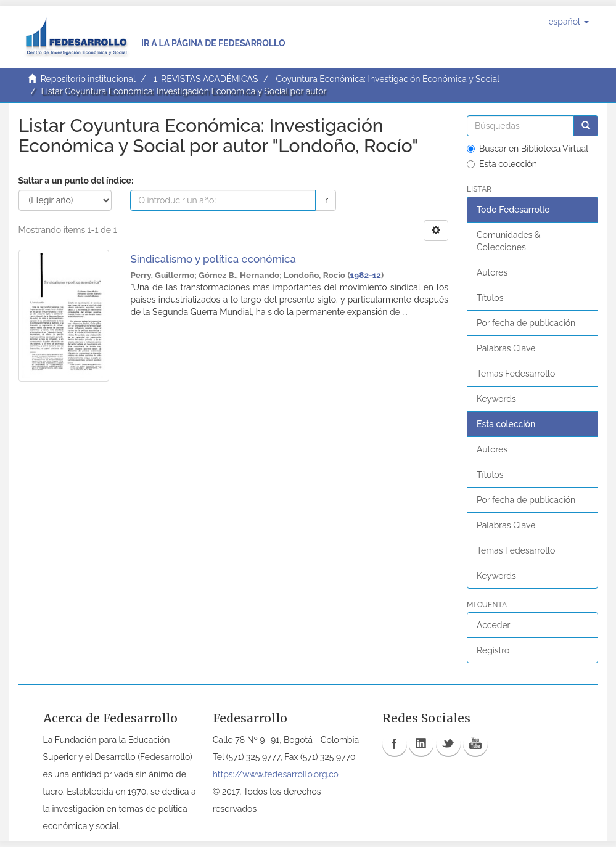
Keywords (496, 399)
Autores (492, 272)
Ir (326, 200)
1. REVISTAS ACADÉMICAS (206, 79)
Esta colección (502, 164)
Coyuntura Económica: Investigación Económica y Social (388, 79)
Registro (493, 650)
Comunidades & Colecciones (508, 241)
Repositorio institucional (88, 79)
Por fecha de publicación (526, 323)
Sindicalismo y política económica (213, 259)
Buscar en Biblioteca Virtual (528, 149)
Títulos (490, 298)
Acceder (494, 625)
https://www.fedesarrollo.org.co (276, 774)
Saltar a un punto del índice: (76, 181)
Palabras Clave (506, 348)
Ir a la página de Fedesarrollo (213, 43)
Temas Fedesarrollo (516, 374)
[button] (568, 22)
